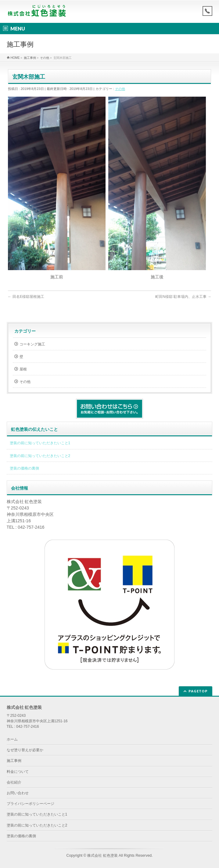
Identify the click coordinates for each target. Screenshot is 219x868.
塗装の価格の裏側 (24, 468)
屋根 (23, 369)
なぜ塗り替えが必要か (25, 750)
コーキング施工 (32, 344)
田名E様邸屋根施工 (26, 297)
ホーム (12, 739)
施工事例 (14, 761)
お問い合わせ (18, 793)
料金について (18, 772)
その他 (120, 89)
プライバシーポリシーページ (31, 804)
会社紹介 (14, 782)
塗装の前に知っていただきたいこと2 (40, 456)
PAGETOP (198, 691)
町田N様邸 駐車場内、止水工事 (183, 297)
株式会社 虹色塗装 (102, 855)
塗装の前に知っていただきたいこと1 (40, 443)
